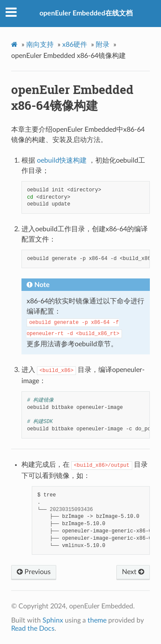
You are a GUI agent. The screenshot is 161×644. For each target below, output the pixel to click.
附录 (103, 45)
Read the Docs (33, 629)
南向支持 (40, 45)
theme (97, 620)
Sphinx (53, 620)
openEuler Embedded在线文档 (86, 13)
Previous (34, 572)
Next (133, 572)
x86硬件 (75, 45)
